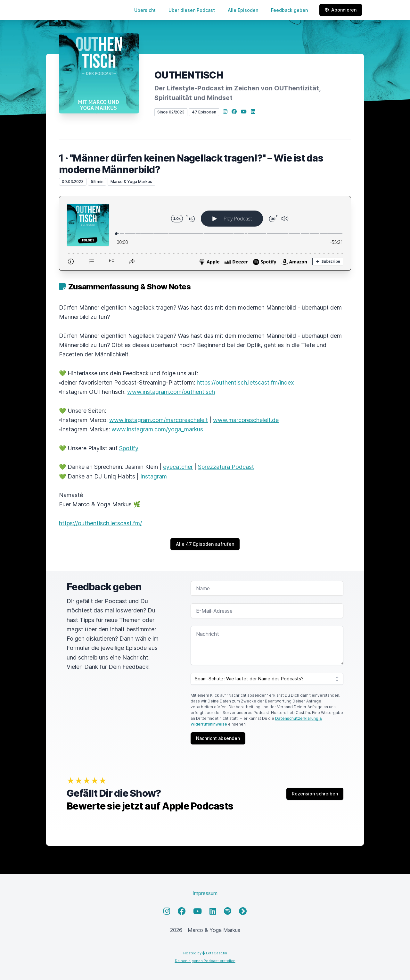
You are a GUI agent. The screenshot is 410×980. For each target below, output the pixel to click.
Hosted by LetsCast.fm (205, 953)
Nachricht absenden (218, 738)
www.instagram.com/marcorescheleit (159, 420)
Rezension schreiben (315, 794)
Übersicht (145, 10)
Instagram (154, 476)
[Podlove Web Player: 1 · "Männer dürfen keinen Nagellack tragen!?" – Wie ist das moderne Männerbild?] (205, 233)
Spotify (129, 448)
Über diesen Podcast (192, 10)
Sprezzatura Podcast (226, 467)
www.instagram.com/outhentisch (171, 392)
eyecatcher (178, 467)
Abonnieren (341, 10)
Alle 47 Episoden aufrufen (205, 544)
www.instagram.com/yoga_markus (157, 429)
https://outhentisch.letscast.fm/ (100, 523)
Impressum (205, 893)
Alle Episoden (243, 10)
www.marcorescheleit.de (246, 420)
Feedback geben (289, 10)
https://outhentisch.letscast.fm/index (245, 382)
